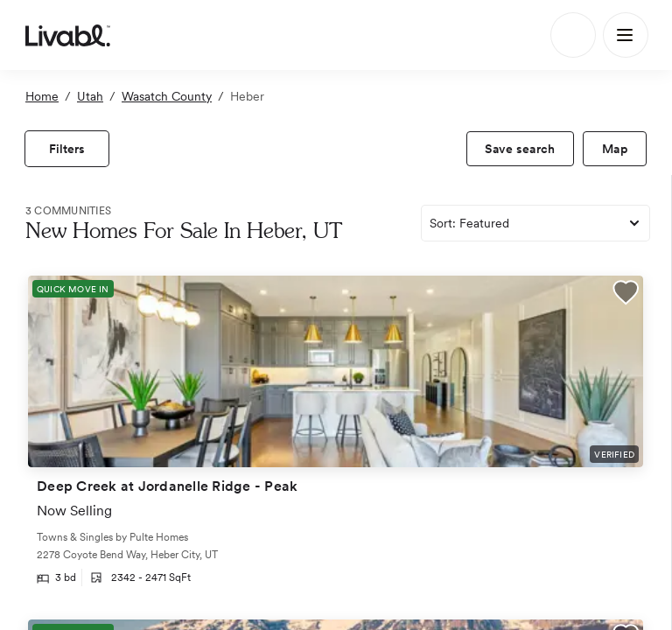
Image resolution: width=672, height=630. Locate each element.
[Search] (573, 35)
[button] (626, 295)
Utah (90, 96)
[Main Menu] (626, 35)
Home (42, 96)
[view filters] (67, 149)
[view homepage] (68, 35)
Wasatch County (167, 96)
